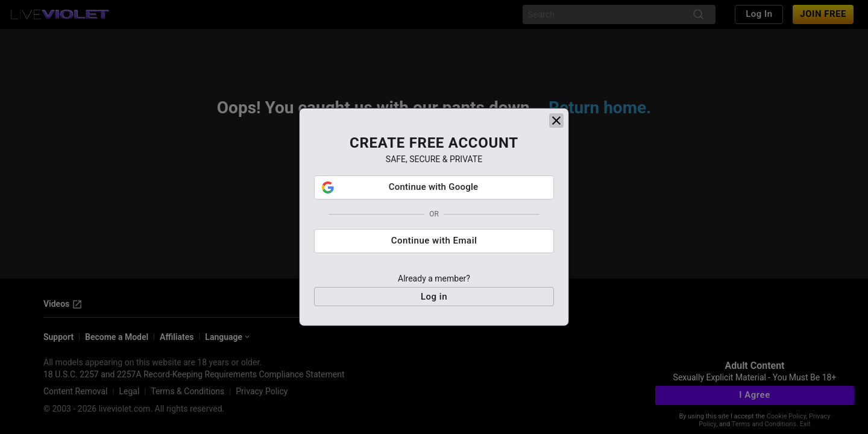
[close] (556, 121)
